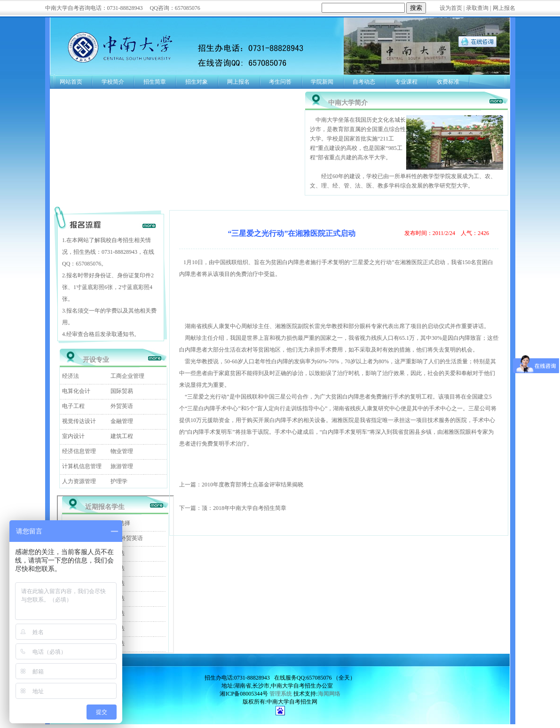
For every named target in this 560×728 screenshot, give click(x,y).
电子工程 (73, 406)
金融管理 (122, 421)
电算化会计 (76, 391)
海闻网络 (329, 694)
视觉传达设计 (79, 421)
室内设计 (73, 436)
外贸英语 (122, 406)
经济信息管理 (79, 451)
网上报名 (504, 8)
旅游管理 (122, 466)
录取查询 (477, 8)
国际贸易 (122, 391)
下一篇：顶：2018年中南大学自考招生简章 (233, 508)
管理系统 (281, 694)
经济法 (71, 376)
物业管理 (122, 451)
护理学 (119, 481)
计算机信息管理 (82, 466)
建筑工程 (122, 436)
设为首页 (451, 8)
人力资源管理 (79, 481)
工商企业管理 (127, 376)
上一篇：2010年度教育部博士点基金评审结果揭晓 (241, 485)
